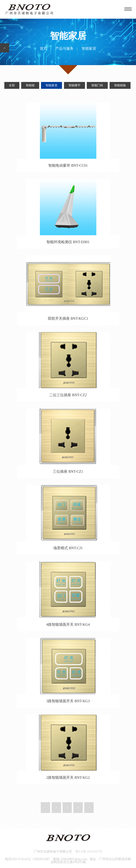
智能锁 (30, 86)
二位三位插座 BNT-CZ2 (68, 395)
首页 (44, 49)
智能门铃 (97, 86)
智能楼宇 (74, 86)
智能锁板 (120, 86)
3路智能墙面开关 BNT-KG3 (68, 701)
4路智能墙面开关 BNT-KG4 (68, 624)
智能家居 (51, 86)
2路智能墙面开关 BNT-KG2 (68, 777)
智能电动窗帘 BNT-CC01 (68, 165)
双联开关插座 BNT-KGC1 (68, 318)
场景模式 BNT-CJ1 (68, 548)
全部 (12, 86)
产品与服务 (64, 49)
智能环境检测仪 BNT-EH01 (68, 242)
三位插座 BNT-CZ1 (68, 471)
